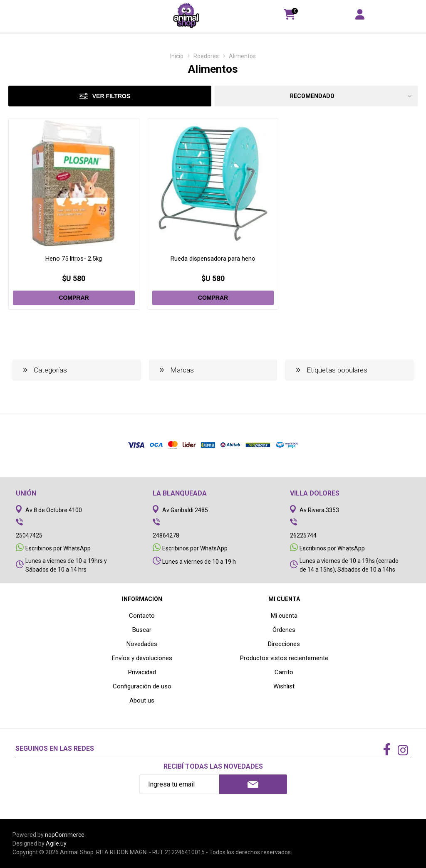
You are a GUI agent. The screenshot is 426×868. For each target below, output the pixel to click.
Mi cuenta (284, 616)
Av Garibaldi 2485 (185, 510)
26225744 (303, 535)
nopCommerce (65, 835)
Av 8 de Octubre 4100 (54, 510)
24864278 (166, 535)
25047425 (29, 535)
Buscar (142, 630)
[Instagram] (403, 751)
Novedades (142, 644)
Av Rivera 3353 (319, 510)
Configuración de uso (142, 686)
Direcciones (284, 644)
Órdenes (284, 630)
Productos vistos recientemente (284, 658)
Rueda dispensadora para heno (213, 259)
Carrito (284, 672)
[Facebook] (387, 750)
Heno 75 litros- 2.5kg (74, 259)
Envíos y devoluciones (142, 658)
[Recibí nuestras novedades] (180, 784)
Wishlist (284, 686)
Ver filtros (111, 96)
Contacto (142, 616)
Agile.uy (56, 843)
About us (142, 700)
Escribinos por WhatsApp (58, 548)
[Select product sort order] (316, 96)
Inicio (177, 56)
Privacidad (142, 672)
